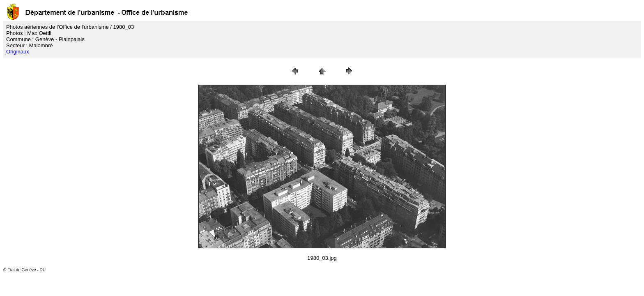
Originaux (18, 52)
